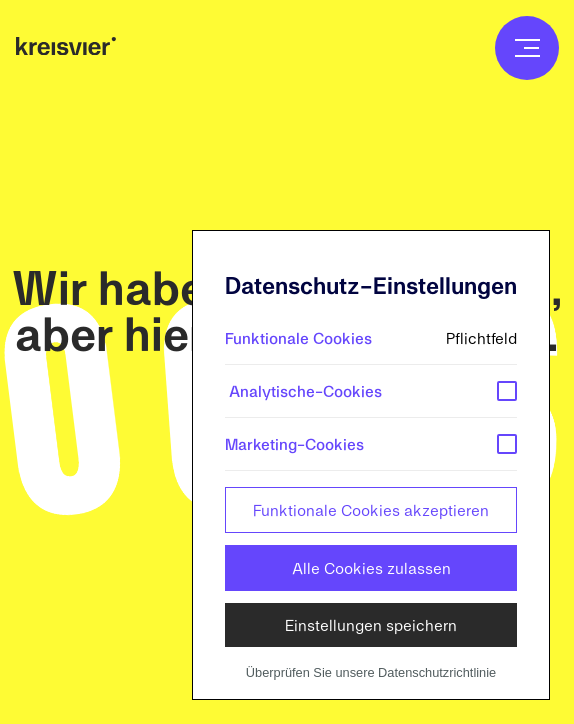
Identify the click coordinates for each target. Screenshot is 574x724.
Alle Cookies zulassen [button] (371, 567)
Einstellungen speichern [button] (371, 624)
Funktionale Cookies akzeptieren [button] (371, 509)
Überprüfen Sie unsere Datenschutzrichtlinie (371, 672)
